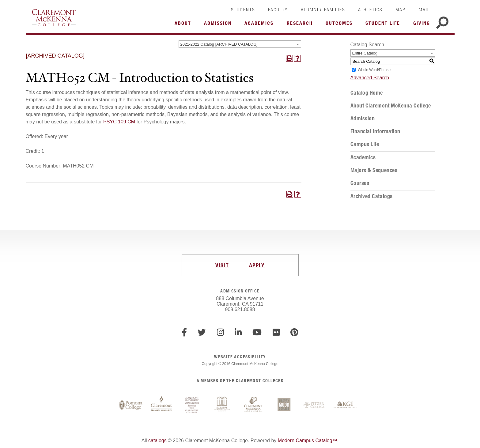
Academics (363, 157)
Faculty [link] (278, 9)
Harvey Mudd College (284, 405)
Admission (363, 119)
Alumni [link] (310, 9)
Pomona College (131, 405)
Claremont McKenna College (54, 18)
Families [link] (335, 9)
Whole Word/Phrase (374, 70)
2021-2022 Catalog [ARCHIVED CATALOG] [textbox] (219, 44)
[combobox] (240, 44)
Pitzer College (315, 405)
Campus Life (365, 144)
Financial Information (375, 131)
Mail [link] (424, 9)
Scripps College (223, 405)
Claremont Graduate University (161, 405)
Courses (360, 183)
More (184, 25)
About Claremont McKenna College (391, 106)
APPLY (257, 265)
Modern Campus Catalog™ (308, 440)
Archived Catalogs (372, 196)
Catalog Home (367, 93)
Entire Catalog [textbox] (365, 53)
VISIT (222, 265)
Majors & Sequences (374, 170)
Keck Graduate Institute (345, 405)
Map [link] (401, 9)
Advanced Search (370, 78)
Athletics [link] (370, 9)
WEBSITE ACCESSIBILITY (240, 357)
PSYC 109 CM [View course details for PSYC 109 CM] (119, 122)
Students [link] (243, 9)
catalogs (157, 440)
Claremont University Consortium (192, 405)
